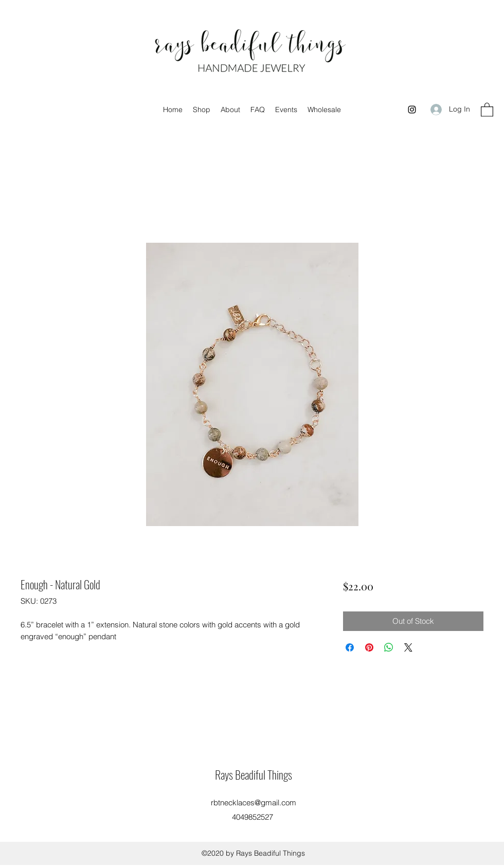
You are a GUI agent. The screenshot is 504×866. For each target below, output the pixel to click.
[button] (487, 109)
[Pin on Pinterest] (369, 647)
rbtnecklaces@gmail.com (254, 802)
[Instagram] (412, 110)
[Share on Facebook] (350, 647)
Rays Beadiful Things (254, 774)
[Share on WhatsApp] (389, 647)
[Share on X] (408, 647)
